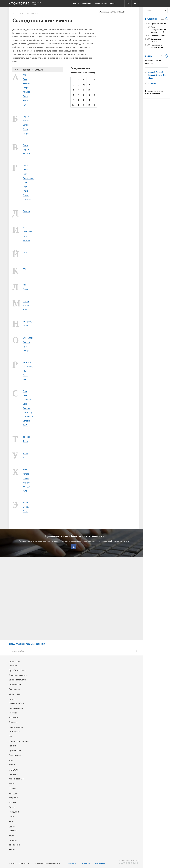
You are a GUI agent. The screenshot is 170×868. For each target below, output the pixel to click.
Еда (11, 736)
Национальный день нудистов (157, 46)
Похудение (14, 812)
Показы (12, 807)
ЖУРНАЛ (12, 644)
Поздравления (101, 4)
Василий (152, 75)
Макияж (13, 802)
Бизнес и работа (17, 703)
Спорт (12, 760)
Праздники (87, 4)
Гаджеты (13, 831)
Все (16, 69)
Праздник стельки (158, 24)
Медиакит (72, 863)
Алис (25, 75)
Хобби (12, 765)
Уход (11, 821)
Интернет (13, 840)
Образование (15, 684)
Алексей (152, 72)
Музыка (12, 788)
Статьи (76, 4)
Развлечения (15, 755)
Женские (39, 69)
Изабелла (27, 232)
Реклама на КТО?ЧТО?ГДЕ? (112, 12)
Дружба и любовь (17, 670)
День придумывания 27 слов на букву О (158, 29)
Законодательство (17, 680)
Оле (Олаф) (28, 338)
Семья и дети (15, 694)
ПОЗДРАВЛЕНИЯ (33, 644)
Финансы (13, 722)
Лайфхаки (14, 746)
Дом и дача (14, 732)
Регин (26, 375)
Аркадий (160, 72)
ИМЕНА (42, 644)
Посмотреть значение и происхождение (154, 92)
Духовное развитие (18, 675)
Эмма (25, 511)
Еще (151, 78)
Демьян (159, 75)
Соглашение (100, 863)
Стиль (11, 816)
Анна (25, 96)
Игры (11, 835)
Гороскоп (13, 666)
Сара (25, 391)
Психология (14, 689)
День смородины (158, 35)
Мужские (27, 69)
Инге (25, 236)
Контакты (86, 863)
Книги (12, 783)
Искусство (14, 774)
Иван (165, 75)
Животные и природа (19, 741)
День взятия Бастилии (156, 40)
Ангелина (152, 83)
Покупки (13, 713)
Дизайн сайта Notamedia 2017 (129, 862)
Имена (20, 13)
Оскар (26, 350)
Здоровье (13, 798)
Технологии (14, 845)
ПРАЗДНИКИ (21, 644)
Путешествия (15, 750)
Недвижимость (16, 708)
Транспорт (14, 717)
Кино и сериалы (16, 779)
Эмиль (26, 507)
